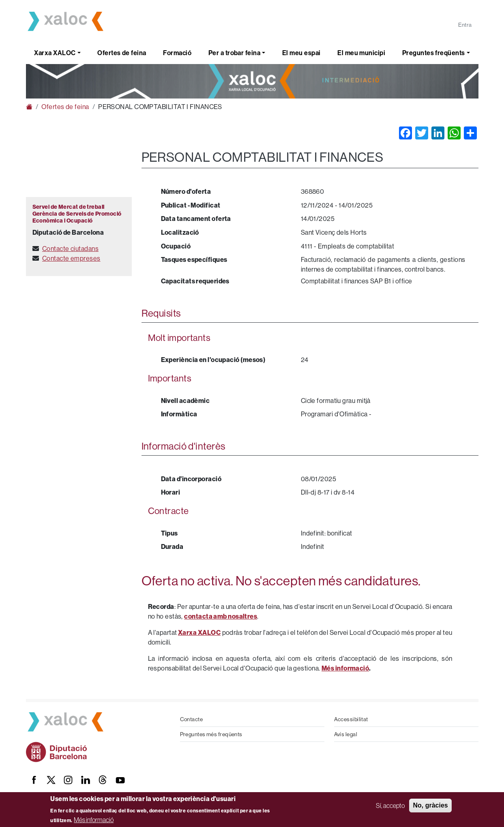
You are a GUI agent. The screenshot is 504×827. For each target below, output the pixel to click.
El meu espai (301, 53)
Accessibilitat (351, 719)
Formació (177, 53)
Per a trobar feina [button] (234, 53)
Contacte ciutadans (70, 249)
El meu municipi (361, 53)
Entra (465, 25)
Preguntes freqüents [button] (434, 53)
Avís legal (346, 734)
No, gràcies (430, 805)
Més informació (94, 820)
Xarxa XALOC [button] (55, 53)
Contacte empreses (71, 258)
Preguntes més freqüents (211, 734)
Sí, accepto (390, 806)
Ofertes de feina (122, 53)
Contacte (192, 719)
